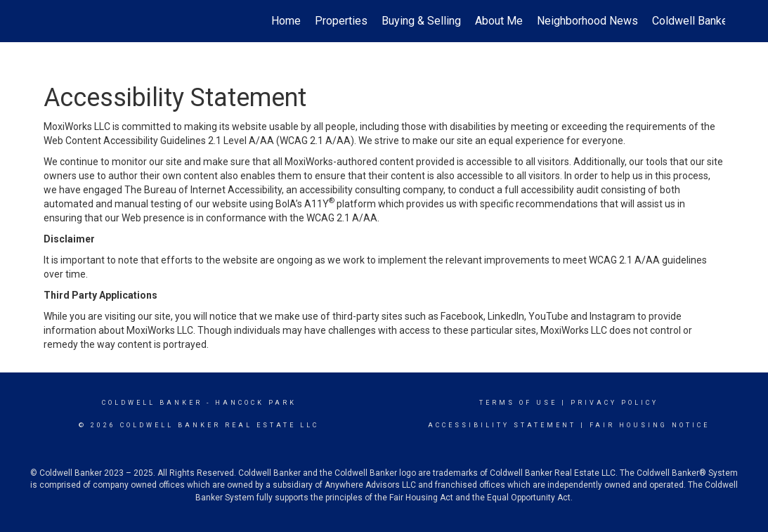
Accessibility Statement (502, 425)
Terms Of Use (518, 403)
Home (286, 21)
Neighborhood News (587, 21)
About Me (499, 21)
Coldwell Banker (152, 403)
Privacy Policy (614, 403)
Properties (341, 21)
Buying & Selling (421, 21)
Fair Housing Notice (650, 425)
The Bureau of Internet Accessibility (203, 190)
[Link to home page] (51, 21)
